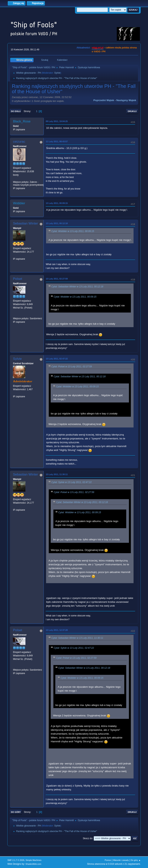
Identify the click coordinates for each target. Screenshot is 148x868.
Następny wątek (126, 100)
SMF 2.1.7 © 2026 (16, 860)
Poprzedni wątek (104, 100)
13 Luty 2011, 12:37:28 (57, 630)
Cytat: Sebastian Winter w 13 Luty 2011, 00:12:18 (77, 287)
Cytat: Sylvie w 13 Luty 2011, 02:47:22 (71, 482)
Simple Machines (34, 860)
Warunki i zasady (121, 860)
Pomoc (108, 860)
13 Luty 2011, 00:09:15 (57, 203)
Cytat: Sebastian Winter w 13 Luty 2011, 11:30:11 (77, 638)
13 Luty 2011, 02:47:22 (57, 359)
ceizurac (19, 142)
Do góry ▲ (136, 860)
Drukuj (132, 111)
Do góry (16, 812)
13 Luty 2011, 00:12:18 (57, 223)
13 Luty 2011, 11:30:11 (57, 474)
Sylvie (57, 73)
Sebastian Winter (25, 223)
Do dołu (16, 111)
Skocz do (88, 838)
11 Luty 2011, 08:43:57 (57, 141)
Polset (17, 279)
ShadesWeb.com (33, 864)
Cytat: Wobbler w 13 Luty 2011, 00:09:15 (73, 231)
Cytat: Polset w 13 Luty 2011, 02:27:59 (71, 367)
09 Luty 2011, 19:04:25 (57, 121)
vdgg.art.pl (98, 48)
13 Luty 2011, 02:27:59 (57, 279)
